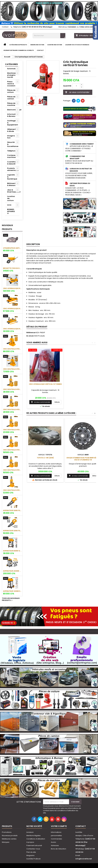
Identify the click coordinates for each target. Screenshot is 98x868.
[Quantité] (76, 86)
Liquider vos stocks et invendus (77, 45)
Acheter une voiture (55, 45)
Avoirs (53, 842)
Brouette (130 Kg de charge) (12, 268)
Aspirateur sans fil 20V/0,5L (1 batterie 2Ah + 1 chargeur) (12, 510)
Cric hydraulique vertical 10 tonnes (45, 384)
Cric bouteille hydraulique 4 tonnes (12, 470)
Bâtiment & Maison (11, 184)
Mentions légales (33, 836)
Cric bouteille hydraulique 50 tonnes (12, 349)
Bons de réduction (59, 849)
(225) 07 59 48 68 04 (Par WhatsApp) (37, 27)
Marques (6, 842)
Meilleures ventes (9, 839)
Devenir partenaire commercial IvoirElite (19, 50)
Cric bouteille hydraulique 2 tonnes (12, 490)
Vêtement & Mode (11, 130)
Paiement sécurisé (34, 845)
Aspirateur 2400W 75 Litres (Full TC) (12, 571)
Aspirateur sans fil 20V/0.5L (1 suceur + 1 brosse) (12, 531)
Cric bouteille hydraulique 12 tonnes (12, 409)
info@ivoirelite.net (84, 859)
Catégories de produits (18, 45)
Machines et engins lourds (11, 75)
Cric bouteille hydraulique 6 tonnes (12, 450)
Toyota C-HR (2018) (45, 458)
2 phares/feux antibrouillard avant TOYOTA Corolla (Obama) (12, 248)
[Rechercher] (49, 36)
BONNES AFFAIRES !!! (11, 211)
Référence (31, 333)
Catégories (11, 64)
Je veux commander (77, 92)
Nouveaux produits (7, 227)
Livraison (30, 832)
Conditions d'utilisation (36, 839)
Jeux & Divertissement (13, 191)
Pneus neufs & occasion (11, 84)
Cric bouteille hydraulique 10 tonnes (12, 430)
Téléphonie (12, 151)
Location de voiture (11, 198)
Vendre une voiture (37, 45)
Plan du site (31, 852)
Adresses (55, 845)
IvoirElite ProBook (33, 859)
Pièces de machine (11, 104)
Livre (9, 205)
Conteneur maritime (12, 156)
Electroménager (13, 110)
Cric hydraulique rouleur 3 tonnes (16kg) (12, 309)
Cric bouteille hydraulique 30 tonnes (12, 369)
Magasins (30, 855)
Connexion (72, 27)
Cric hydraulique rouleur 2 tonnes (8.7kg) (12, 329)
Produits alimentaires (13, 169)
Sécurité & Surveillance (13, 144)
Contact (5, 27)
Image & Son (11, 137)
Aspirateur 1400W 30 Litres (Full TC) (12, 591)
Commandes (56, 839)
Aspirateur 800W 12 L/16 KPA (12, 551)
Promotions (7, 832)
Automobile (12, 69)
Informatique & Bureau (13, 115)
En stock (30, 336)
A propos (30, 842)
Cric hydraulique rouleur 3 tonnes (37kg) (12, 288)
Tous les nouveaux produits (11, 599)
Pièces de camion (11, 98)
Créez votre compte (88, 27)
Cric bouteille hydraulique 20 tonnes (12, 389)
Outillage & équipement (13, 123)
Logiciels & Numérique (12, 177)
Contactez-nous (33, 849)
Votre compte (59, 826)
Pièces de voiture (11, 91)
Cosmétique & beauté (13, 163)
